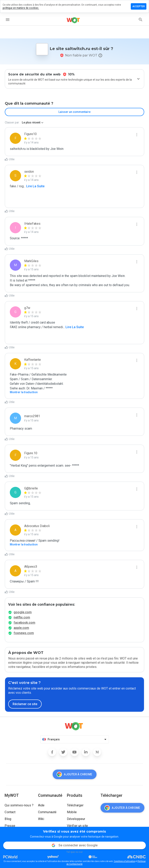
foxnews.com (24, 633)
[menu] (8, 20)
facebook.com (24, 623)
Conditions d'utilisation (124, 861)
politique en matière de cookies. (21, 8)
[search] (141, 20)
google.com (23, 612)
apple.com (21, 628)
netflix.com (22, 617)
